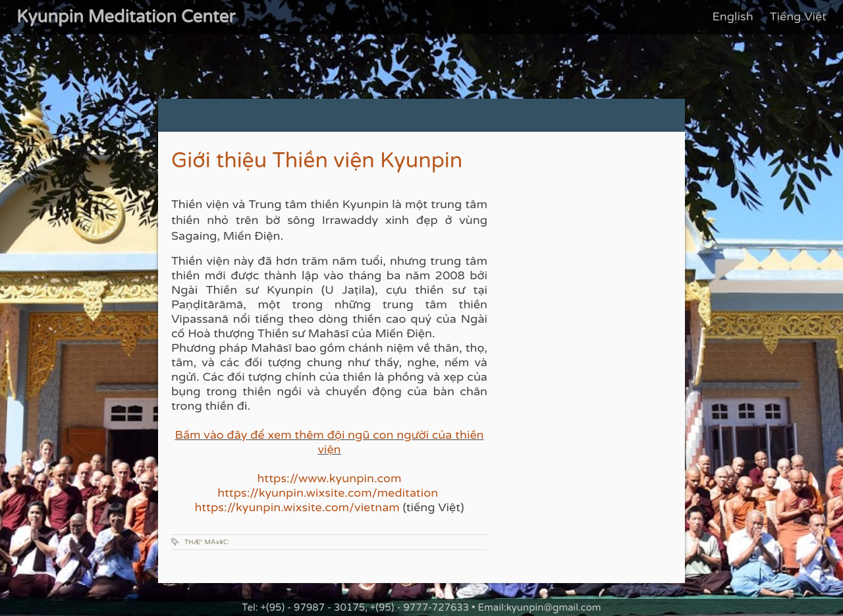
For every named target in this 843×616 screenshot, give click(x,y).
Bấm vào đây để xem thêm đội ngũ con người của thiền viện (329, 442)
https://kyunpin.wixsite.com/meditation (329, 493)
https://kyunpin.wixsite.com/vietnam (297, 507)
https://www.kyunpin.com (330, 478)
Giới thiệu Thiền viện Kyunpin (317, 161)
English (732, 16)
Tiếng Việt (798, 16)
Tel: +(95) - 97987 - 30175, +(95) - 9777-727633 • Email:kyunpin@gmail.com (421, 607)
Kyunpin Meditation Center (126, 17)
